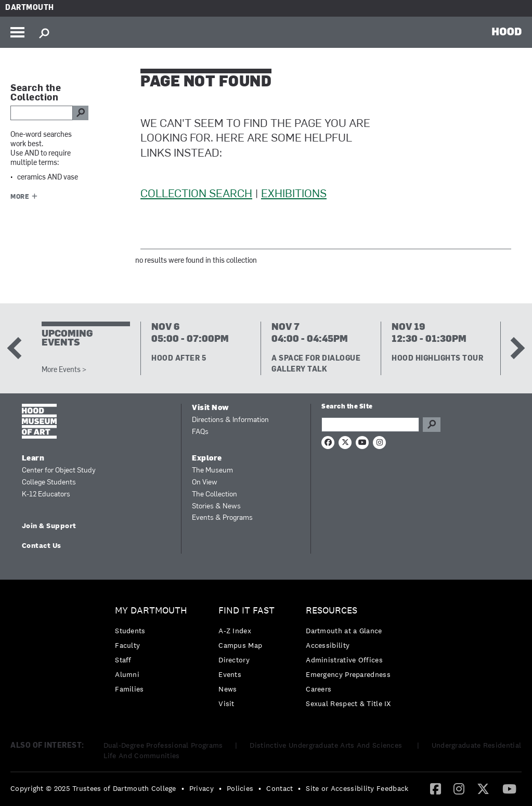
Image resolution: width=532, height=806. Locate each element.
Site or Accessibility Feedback (357, 788)
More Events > (64, 370)
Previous (18, 348)
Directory (234, 660)
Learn (33, 459)
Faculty (127, 645)
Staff (123, 660)
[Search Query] (370, 425)
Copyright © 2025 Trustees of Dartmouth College (93, 788)
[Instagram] (459, 788)
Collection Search (196, 194)
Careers (319, 689)
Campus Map (240, 645)
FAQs (200, 432)
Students (130, 631)
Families (129, 689)
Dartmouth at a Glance (344, 631)
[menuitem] (154, 652)
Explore (207, 459)
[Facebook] (436, 788)
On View (205, 483)
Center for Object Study (59, 471)
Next (514, 348)
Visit (226, 703)
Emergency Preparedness (348, 674)
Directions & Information (230, 420)
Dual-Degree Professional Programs (163, 745)
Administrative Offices (344, 660)
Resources (332, 611)
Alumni (127, 674)
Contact (280, 788)
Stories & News (216, 507)
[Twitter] (483, 788)
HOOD (507, 31)
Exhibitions (294, 194)
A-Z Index (235, 631)
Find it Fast (246, 611)
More (20, 197)
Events (230, 674)
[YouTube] (509, 788)
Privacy (202, 788)
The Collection (215, 495)
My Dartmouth (151, 611)
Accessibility (328, 645)
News (228, 689)
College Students (49, 483)
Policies (240, 788)
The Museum (212, 471)
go (81, 113)
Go (432, 425)
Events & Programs (222, 518)
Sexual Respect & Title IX (348, 703)
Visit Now (211, 408)
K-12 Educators (46, 495)
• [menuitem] (183, 788)
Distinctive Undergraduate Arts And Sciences (327, 745)
